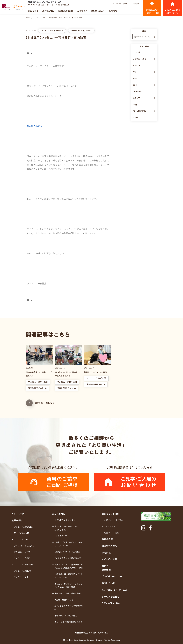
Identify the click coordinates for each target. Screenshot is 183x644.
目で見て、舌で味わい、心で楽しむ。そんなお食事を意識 (68, 585)
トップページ (18, 514)
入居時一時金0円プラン (65, 600)
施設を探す (33, 11)
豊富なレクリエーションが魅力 (67, 552)
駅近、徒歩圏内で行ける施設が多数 (69, 608)
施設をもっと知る (66, 11)
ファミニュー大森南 (22, 558)
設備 (144, 105)
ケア (144, 72)
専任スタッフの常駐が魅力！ (67, 616)
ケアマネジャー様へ (111, 603)
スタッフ (144, 98)
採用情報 (113, 11)
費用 (144, 85)
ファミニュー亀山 (21, 577)
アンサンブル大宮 (22, 533)
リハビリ (144, 52)
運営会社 (106, 570)
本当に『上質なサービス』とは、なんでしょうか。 (69, 528)
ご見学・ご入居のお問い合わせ (172, 8)
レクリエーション (144, 59)
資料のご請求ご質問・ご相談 (152, 8)
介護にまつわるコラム (113, 520)
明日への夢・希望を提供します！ (69, 622)
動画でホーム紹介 (112, 533)
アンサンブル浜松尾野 (24, 565)
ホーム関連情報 (144, 111)
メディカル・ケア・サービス (114, 590)
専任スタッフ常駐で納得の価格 (68, 593)
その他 (144, 118)
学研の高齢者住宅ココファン (116, 597)
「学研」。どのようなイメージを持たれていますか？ (68, 544)
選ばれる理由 (48, 11)
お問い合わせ (108, 583)
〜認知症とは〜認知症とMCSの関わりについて (69, 576)
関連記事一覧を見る (40, 409)
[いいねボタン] (28, 53)
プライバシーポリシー (112, 576)
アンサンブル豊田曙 (23, 571)
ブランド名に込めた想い (65, 520)
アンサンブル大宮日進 (24, 527)
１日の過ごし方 (61, 536)
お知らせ (135, 4)
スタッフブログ (40, 18)
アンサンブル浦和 (22, 539)
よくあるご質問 (120, 4)
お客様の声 (82, 11)
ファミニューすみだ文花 (24, 546)
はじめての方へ (98, 11)
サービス (144, 65)
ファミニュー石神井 (22, 552)
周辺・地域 (144, 91)
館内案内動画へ (35, 126)
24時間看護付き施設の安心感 (68, 558)
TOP (28, 18)
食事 (144, 79)
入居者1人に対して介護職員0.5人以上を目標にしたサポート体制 (69, 566)
